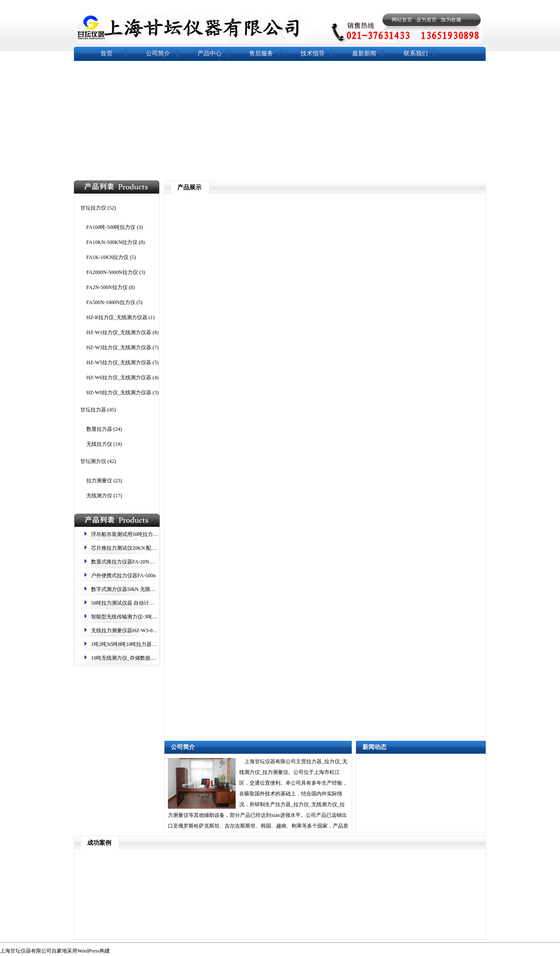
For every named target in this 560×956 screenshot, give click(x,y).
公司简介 (158, 53)
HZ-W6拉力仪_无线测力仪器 (119, 378)
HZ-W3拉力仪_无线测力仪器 (119, 347)
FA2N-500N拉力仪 (107, 287)
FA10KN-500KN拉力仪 (112, 242)
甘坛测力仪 (93, 461)
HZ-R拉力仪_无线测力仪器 (117, 317)
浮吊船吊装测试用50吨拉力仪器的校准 (135, 534)
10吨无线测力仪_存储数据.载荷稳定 (132, 658)
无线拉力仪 (99, 444)
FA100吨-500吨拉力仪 (111, 227)
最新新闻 (364, 53)
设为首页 (426, 20)
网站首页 (402, 20)
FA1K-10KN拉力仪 (107, 257)
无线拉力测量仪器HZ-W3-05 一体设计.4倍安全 (144, 630)
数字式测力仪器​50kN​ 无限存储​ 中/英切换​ (137, 589)
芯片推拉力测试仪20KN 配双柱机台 (131, 548)
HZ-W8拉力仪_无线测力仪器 (119, 393)
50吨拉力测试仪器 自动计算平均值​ (130, 603)
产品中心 (210, 53)
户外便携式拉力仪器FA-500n (123, 575)
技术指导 (313, 53)
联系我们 (416, 53)
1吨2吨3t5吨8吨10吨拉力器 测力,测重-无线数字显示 (149, 644)
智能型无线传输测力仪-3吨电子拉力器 (134, 617)
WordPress (88, 951)
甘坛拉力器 (93, 410)
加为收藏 (451, 20)
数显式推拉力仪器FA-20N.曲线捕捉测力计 (139, 562)
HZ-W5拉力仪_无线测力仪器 (119, 362)
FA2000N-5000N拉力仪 (112, 272)
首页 (107, 53)
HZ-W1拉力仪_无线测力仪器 (119, 332)
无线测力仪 (99, 496)
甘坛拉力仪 (93, 208)
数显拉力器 (99, 429)
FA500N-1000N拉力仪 (111, 302)
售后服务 (261, 53)
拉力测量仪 (99, 481)
